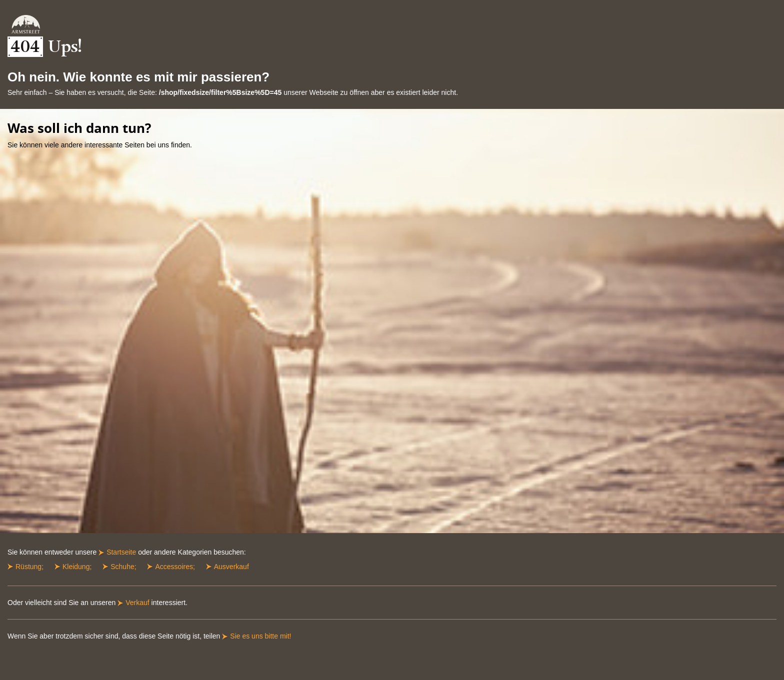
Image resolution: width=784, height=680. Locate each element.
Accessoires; (175, 567)
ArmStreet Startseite (26, 24)
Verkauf (137, 603)
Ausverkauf (231, 567)
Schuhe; (123, 567)
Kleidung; (77, 567)
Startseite (121, 552)
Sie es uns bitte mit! (260, 636)
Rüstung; (29, 567)
